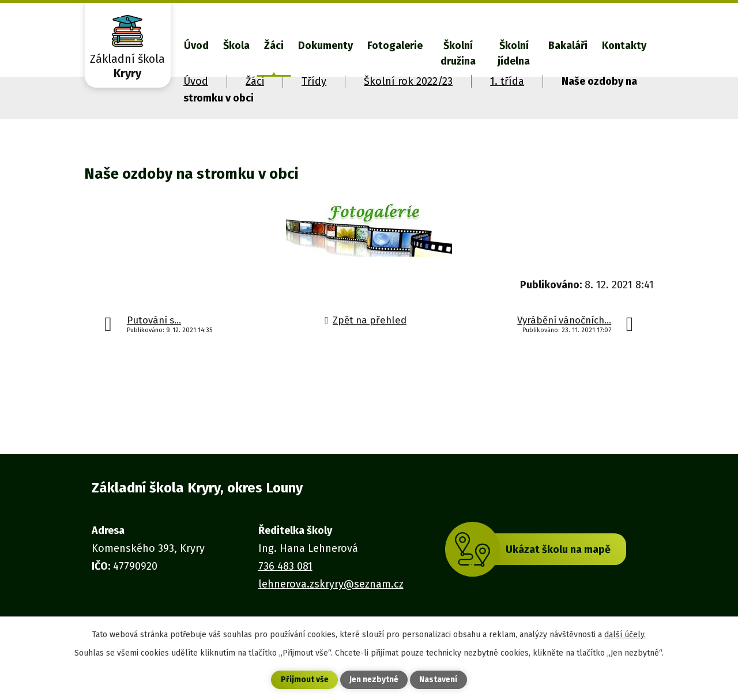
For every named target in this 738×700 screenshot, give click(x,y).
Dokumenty (325, 46)
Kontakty (624, 46)
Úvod (196, 46)
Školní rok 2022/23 (408, 81)
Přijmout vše (305, 680)
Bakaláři (568, 46)
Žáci (274, 46)
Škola (236, 46)
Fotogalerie (395, 46)
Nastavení (438, 680)
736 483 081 (285, 566)
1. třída (507, 81)
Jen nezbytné (374, 680)
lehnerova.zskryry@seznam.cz (331, 584)
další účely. (625, 634)
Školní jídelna (514, 53)
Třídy (314, 81)
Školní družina (458, 53)
